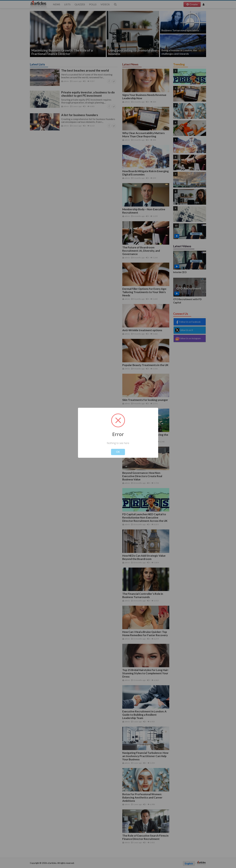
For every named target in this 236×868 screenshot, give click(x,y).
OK (118, 452)
